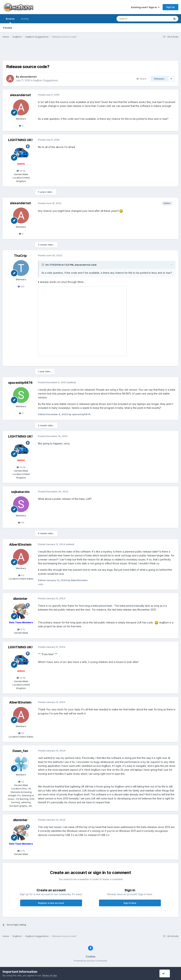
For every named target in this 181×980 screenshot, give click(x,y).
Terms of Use (49, 975)
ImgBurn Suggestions (46, 80)
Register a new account (51, 903)
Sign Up (170, 7)
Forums (8, 28)
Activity (25, 19)
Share (141, 79)
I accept (168, 973)
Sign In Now (130, 903)
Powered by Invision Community (90, 961)
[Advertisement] (90, 52)
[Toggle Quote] (43, 265)
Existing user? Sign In (145, 7)
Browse (10, 20)
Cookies (91, 956)
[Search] (135, 19)
